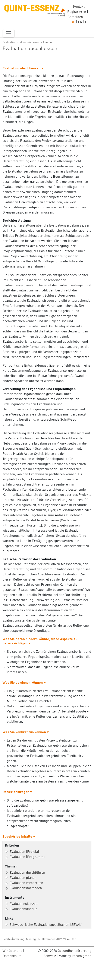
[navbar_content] (9, 33)
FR (80, 22)
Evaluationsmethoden (26, 888)
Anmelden (75, 17)
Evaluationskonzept (24, 904)
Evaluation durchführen (27, 873)
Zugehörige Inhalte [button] (19, 837)
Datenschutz (12, 956)
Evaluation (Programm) (27, 857)
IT (87, 22)
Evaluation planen (23, 878)
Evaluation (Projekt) (24, 852)
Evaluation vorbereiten (26, 883)
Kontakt (79, 7)
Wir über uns (12, 951)
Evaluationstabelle (23, 909)
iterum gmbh (82, 956)
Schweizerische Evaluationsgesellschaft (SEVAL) (46, 925)
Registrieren (77, 12)
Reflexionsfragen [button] (17, 792)
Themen (48, 42)
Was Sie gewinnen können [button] (24, 683)
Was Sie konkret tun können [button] (26, 732)
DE (73, 22)
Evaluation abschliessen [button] (23, 69)
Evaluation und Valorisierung (21, 42)
